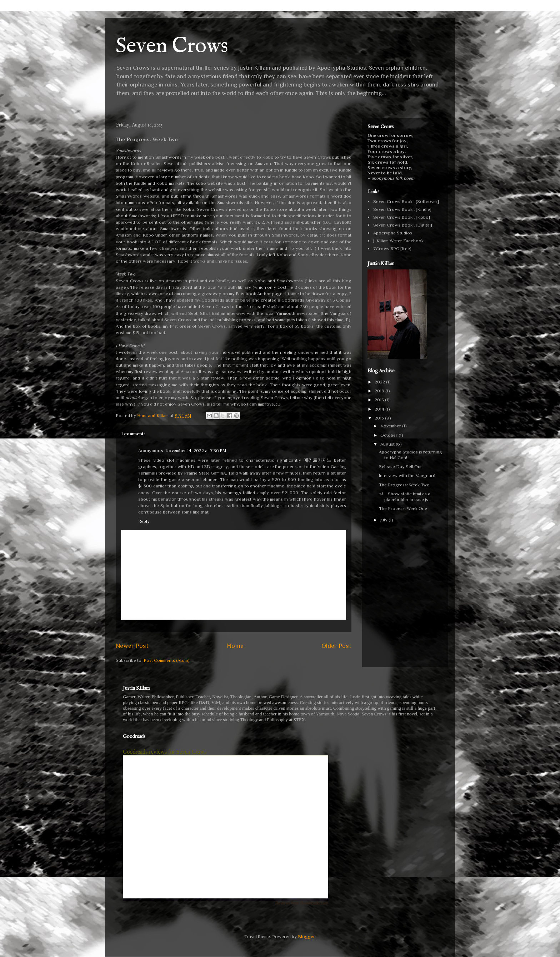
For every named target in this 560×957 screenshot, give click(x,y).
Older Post (336, 646)
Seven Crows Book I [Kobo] (402, 217)
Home (235, 646)
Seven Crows (172, 46)
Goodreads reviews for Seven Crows (165, 752)
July (384, 520)
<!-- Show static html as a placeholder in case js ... (406, 497)
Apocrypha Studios (393, 233)
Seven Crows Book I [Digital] (403, 225)
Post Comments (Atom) (167, 660)
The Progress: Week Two (404, 485)
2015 (380, 400)
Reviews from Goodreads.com (302, 903)
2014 (380, 409)
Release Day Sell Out (400, 467)
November (391, 426)
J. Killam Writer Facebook (398, 241)
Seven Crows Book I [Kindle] (402, 209)
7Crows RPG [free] (392, 249)
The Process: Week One (403, 508)
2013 (380, 418)
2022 (380, 382)
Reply (144, 521)
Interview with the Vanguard (407, 475)
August (388, 444)
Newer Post (132, 646)
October (389, 435)
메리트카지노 (317, 460)
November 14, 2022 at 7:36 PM (196, 450)
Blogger (306, 936)
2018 (380, 391)
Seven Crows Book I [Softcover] (406, 201)
